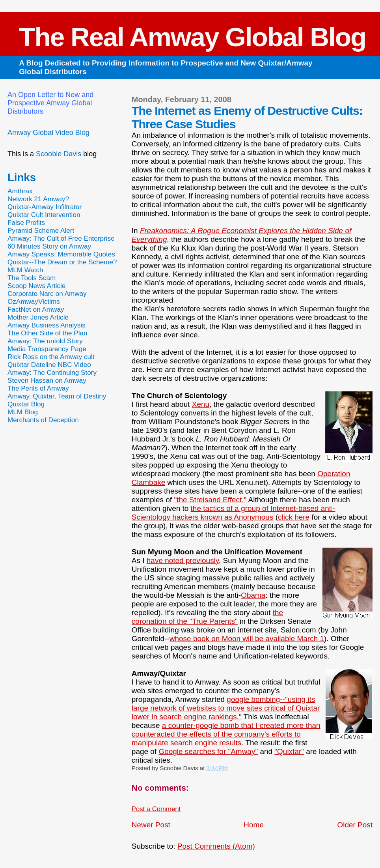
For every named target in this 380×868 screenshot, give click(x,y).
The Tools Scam (32, 278)
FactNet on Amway (36, 310)
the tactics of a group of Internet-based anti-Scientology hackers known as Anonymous (234, 513)
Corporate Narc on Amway (47, 294)
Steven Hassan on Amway (47, 381)
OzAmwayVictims (34, 302)
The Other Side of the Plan (47, 333)
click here (294, 517)
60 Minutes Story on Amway (49, 246)
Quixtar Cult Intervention (44, 215)
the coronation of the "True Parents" (207, 617)
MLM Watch (25, 270)
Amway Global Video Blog (48, 133)
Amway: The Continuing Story (52, 373)
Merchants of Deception (43, 420)
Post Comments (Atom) (216, 846)
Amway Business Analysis (47, 325)
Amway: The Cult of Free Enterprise (61, 239)
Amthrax (20, 191)
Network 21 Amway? (38, 199)
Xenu (201, 404)
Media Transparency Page (47, 349)
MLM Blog (23, 412)
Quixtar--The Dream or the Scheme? (62, 262)
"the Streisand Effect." (210, 500)
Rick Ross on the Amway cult (51, 357)
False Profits (26, 223)
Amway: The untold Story (45, 341)
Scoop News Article (36, 286)
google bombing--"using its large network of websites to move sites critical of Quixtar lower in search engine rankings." (226, 708)
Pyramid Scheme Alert (41, 231)
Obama (253, 595)
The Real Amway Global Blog (192, 37)
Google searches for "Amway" (208, 751)
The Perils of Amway (38, 388)
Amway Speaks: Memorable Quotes (61, 254)
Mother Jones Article (38, 317)
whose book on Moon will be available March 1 (247, 639)
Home (254, 825)
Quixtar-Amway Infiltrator (45, 207)
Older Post (355, 825)
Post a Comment (156, 809)
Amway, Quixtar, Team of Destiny (57, 396)
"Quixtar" (289, 751)
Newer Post (151, 825)
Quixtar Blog (26, 404)
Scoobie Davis (59, 154)
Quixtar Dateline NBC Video (49, 365)
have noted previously (183, 560)
